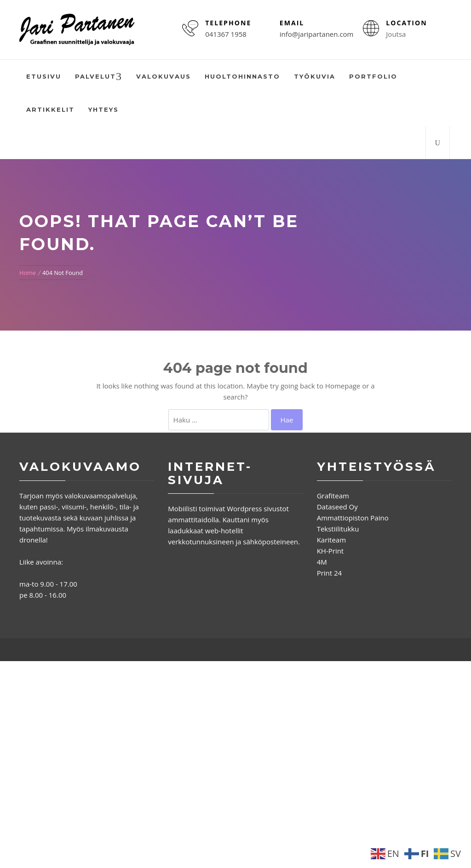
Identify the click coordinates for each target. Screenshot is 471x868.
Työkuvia (315, 76)
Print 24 (330, 573)
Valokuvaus (164, 76)
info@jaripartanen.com (317, 34)
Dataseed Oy (337, 507)
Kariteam (331, 540)
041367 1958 (226, 34)
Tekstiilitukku (338, 529)
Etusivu (44, 76)
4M (322, 562)
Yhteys (103, 109)
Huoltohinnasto (242, 76)
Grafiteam (333, 496)
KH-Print (330, 551)
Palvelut (99, 77)
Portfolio (373, 76)
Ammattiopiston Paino (353, 518)
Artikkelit (50, 109)
